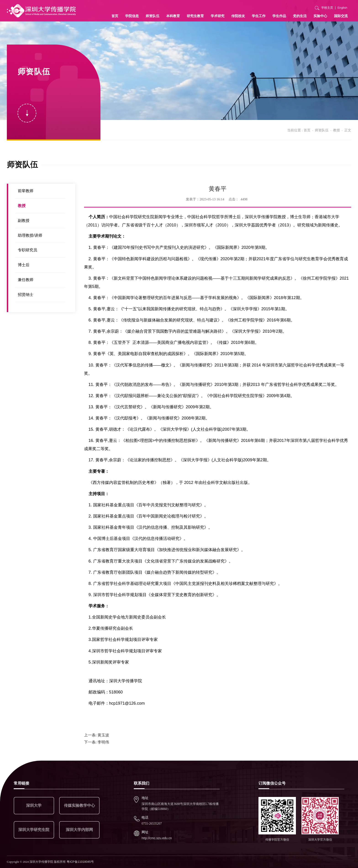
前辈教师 (26, 191)
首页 (115, 16)
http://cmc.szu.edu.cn (157, 838)
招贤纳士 (26, 295)
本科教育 (173, 16)
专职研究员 (28, 250)
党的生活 (300, 16)
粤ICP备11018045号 (80, 862)
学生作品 (279, 16)
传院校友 (238, 16)
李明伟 (97, 742)
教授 (337, 130)
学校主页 (327, 8)
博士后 (24, 265)
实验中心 (320, 16)
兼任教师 (26, 280)
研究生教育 (195, 16)
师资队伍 (153, 16)
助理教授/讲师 (30, 235)
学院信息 (132, 16)
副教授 (24, 221)
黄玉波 (97, 735)
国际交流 (341, 16)
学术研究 (218, 16)
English (342, 8)
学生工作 (259, 16)
